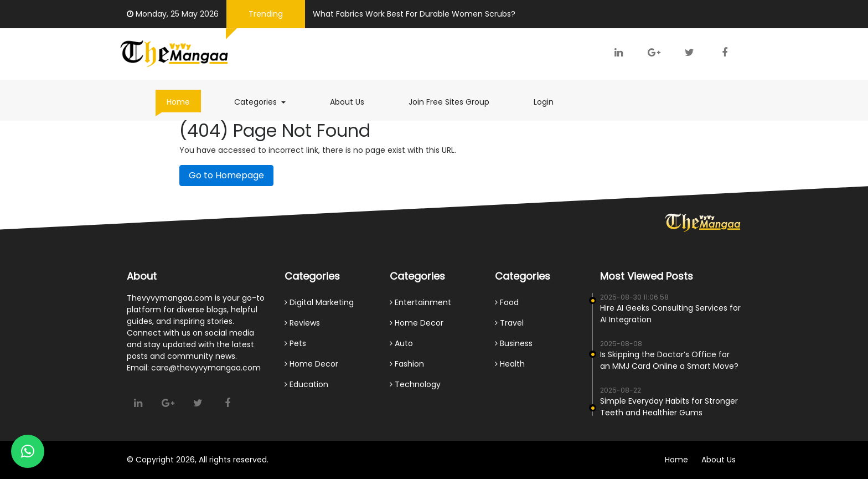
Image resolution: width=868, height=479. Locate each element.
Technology (415, 384)
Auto (401, 343)
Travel (509, 323)
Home (178, 102)
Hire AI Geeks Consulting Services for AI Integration (670, 314)
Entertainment (420, 302)
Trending (266, 14)
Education (306, 384)
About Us (347, 102)
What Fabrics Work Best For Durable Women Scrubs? (414, 14)
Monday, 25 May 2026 (174, 14)
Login (544, 102)
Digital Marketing (319, 302)
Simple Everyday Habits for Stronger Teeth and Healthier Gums (669, 407)
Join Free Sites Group (449, 102)
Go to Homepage (226, 175)
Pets (295, 343)
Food (507, 302)
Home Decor (311, 364)
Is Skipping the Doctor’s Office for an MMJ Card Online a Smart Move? (669, 360)
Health (510, 364)
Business (514, 343)
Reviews (302, 323)
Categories (265, 102)
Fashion (407, 364)
